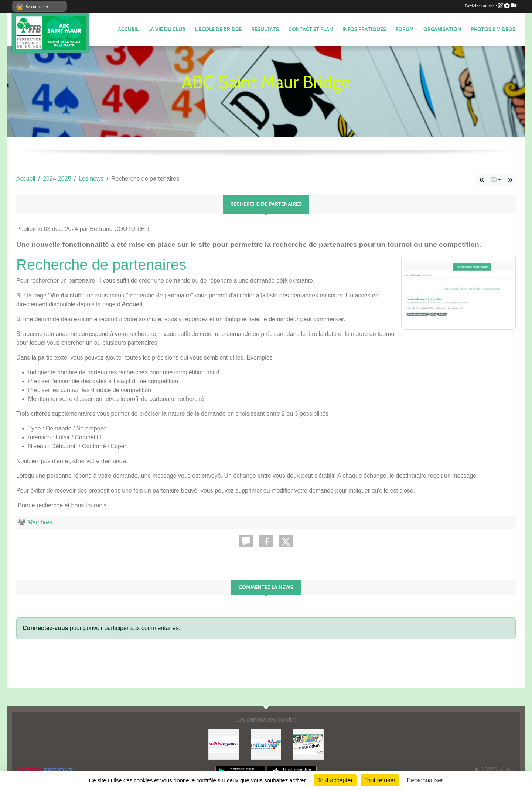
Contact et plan (311, 29)
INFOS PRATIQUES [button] (364, 29)
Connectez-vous (45, 628)
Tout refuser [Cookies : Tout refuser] (380, 780)
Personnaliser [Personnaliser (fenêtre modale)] (425, 780)
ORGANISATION (442, 29)
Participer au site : (491, 6)
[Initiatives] (266, 744)
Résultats (265, 29)
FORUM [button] (405, 29)
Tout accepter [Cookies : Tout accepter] (335, 780)
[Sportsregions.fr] (224, 744)
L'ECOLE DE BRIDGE (218, 29)
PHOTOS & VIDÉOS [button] (493, 29)
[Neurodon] (308, 744)
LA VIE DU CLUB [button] (167, 29)
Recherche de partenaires (101, 265)
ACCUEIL (128, 29)
